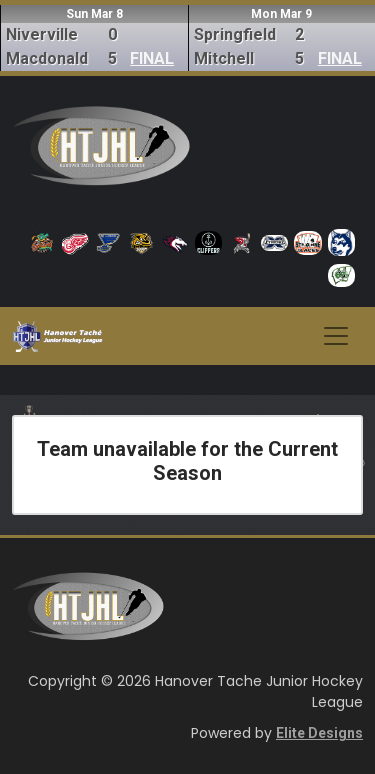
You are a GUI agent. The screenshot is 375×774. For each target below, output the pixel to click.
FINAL (152, 58)
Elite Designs (319, 733)
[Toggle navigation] (336, 336)
